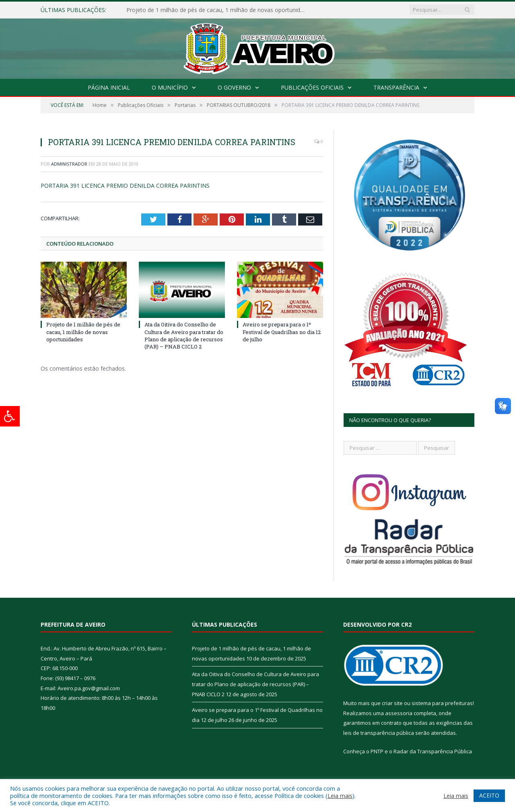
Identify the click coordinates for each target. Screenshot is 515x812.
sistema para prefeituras (442, 703)
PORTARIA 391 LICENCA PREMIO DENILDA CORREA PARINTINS (125, 186)
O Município (170, 87)
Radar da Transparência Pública (433, 751)
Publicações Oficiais (312, 87)
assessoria (399, 713)
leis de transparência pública (379, 733)
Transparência (396, 87)
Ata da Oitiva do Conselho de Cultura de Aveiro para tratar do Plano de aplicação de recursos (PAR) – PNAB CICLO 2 (184, 335)
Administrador (69, 164)
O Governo (234, 87)
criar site (392, 703)
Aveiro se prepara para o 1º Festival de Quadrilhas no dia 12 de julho (282, 332)
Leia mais (340, 796)
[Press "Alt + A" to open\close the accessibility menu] (10, 416)
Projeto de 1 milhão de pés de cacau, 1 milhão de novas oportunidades (219, 10)
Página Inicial (109, 87)
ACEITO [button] (489, 795)
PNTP (377, 751)
